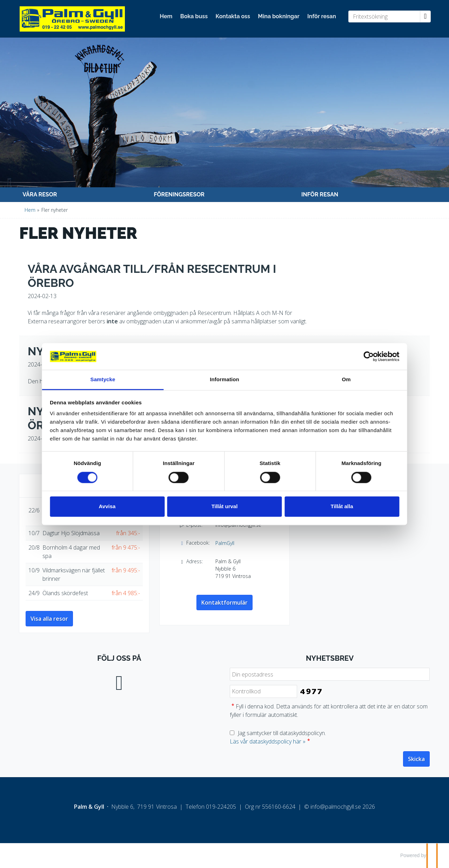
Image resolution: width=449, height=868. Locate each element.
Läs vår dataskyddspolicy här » (268, 741)
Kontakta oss (233, 16)
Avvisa (124, 511)
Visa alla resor (49, 619)
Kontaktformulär (224, 603)
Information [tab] (224, 375)
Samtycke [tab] (119, 375)
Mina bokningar (279, 16)
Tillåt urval (225, 511)
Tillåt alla (326, 511)
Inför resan (322, 16)
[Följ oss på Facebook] (119, 681)
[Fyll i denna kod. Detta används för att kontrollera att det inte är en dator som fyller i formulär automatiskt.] (263, 691)
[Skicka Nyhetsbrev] (416, 759)
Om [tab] (330, 375)
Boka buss (194, 16)
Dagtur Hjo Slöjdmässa (71, 533)
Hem (166, 16)
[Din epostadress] (330, 674)
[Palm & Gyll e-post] (336, 807)
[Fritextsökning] (384, 16)
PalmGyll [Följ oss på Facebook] (225, 543)
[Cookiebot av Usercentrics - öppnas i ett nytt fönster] (344, 352)
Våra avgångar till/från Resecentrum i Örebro (152, 276)
